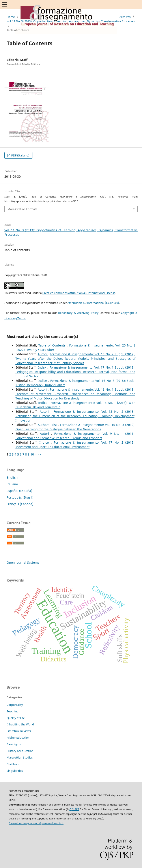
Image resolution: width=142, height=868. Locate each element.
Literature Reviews (19, 731)
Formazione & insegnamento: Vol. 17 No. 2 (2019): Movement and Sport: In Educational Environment (75, 445)
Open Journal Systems (23, 562)
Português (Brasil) (20, 497)
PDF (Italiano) (20, 155)
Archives (125, 17)
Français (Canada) (20, 504)
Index (42, 367)
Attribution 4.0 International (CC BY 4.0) (93, 303)
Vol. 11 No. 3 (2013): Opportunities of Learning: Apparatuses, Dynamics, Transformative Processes (71, 21)
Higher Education (18, 738)
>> (39, 454)
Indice (43, 381)
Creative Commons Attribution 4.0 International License (79, 293)
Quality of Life (16, 718)
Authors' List (48, 425)
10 (32, 454)
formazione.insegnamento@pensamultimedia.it (36, 823)
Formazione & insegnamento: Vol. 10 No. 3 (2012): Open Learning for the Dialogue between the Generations (75, 427)
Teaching (13, 711)
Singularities (15, 771)
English (12, 477)
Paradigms (14, 744)
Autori (43, 354)
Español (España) (19, 491)
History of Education (20, 751)
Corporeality (15, 705)
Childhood (13, 764)
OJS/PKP (74, 809)
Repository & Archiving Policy (78, 313)
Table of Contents (53, 345)
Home (11, 17)
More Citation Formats (22, 209)
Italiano (12, 484)
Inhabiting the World (20, 724)
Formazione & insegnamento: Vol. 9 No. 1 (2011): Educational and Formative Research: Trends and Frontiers (75, 436)
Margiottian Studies (20, 757)
